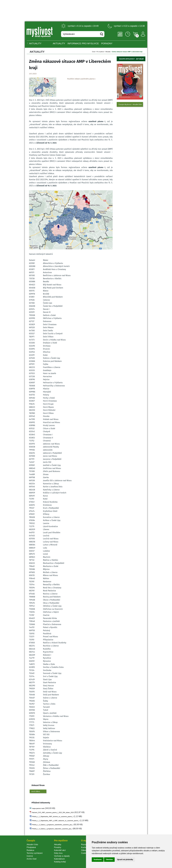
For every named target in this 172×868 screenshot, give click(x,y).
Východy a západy (62, 856)
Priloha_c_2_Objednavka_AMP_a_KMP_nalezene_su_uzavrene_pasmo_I (56, 821)
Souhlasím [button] (98, 860)
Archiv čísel (32, 859)
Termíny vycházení (35, 853)
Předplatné (31, 847)
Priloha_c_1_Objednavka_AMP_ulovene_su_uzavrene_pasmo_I (53, 817)
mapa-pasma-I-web (38, 808)
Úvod (94, 52)
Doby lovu (58, 853)
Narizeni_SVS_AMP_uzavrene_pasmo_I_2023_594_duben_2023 (53, 813)
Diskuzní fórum (38, 785)
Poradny (58, 847)
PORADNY (107, 43)
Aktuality (59, 43)
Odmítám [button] (109, 860)
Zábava (84, 850)
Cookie (85, 853)
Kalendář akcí (60, 850)
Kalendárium (59, 859)
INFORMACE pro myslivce (83, 43)
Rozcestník (86, 845)
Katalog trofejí (60, 862)
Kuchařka (85, 847)
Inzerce (30, 856)
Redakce (30, 850)
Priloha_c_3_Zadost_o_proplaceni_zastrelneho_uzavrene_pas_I (52, 825)
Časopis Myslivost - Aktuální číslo (130, 104)
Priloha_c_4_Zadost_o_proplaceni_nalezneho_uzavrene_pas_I (52, 829)
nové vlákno (36, 791)
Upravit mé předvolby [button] (125, 860)
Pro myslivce (100, 52)
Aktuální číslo (32, 845)
